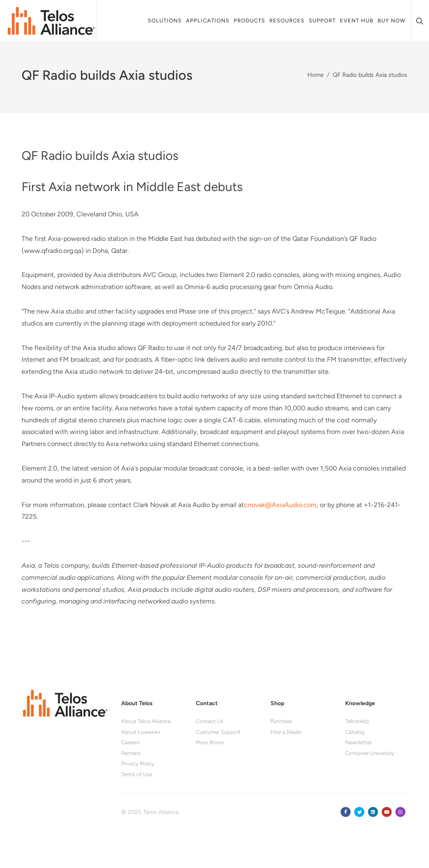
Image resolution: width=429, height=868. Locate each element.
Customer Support (218, 732)
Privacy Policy (138, 764)
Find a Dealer (286, 732)
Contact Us (210, 722)
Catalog (355, 732)
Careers (130, 743)
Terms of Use (137, 775)
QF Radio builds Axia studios (370, 75)
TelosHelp (357, 722)
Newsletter (358, 743)
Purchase (281, 722)
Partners (131, 754)
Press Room (210, 743)
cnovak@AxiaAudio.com (280, 505)
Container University (370, 754)
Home (316, 75)
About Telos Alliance (146, 722)
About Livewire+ (141, 732)
